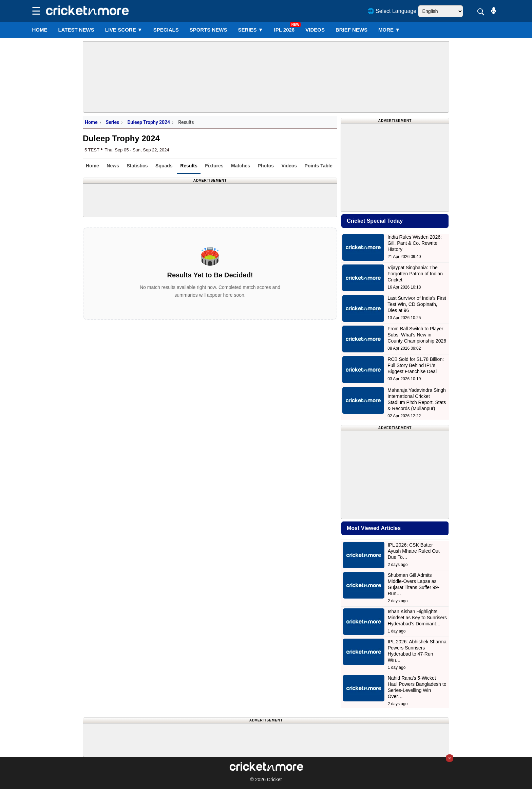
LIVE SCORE (124, 30)
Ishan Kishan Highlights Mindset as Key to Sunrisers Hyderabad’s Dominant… (417, 618)
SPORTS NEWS (208, 30)
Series (251, 30)
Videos (289, 166)
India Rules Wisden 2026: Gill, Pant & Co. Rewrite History (415, 243)
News (113, 166)
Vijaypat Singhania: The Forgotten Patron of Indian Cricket (415, 274)
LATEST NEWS (76, 30)
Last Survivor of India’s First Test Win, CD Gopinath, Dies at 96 (417, 304)
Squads (164, 166)
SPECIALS (166, 30)
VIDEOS (315, 30)
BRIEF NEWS (351, 30)
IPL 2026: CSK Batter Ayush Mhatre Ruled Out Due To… (414, 551)
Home (40, 30)
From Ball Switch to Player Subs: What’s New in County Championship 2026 (417, 335)
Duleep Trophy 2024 (149, 122)
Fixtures (214, 166)
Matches (241, 166)
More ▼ (389, 30)
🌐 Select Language (392, 11)
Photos (266, 166)
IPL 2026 (284, 30)
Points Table (319, 166)
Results (189, 166)
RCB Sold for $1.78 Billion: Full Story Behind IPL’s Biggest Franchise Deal (416, 365)
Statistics (137, 166)
